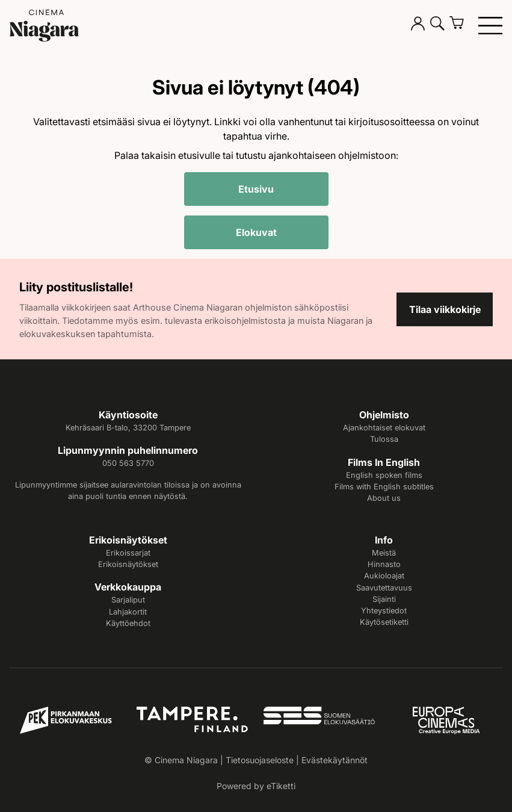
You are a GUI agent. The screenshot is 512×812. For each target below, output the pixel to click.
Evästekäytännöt (335, 760)
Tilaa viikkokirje (445, 309)
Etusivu (256, 189)
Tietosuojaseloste (260, 760)
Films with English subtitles (384, 487)
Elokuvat (256, 232)
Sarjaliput (128, 600)
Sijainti (384, 599)
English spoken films (384, 475)
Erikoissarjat (128, 553)
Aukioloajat (384, 576)
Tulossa (384, 439)
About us (384, 498)
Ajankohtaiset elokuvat (384, 428)
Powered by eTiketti (256, 786)
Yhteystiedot (384, 611)
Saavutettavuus (384, 588)
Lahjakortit (128, 612)
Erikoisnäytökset (128, 564)
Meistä (384, 553)
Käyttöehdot (128, 623)
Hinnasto (384, 564)
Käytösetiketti (384, 622)
